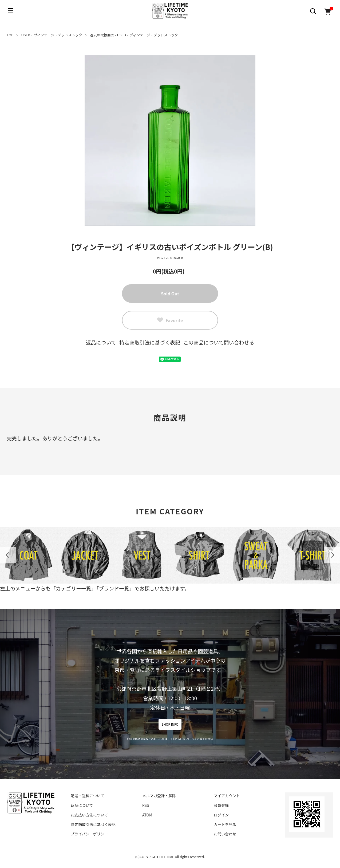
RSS (146, 805)
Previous (8, 555)
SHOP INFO (170, 724)
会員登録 (221, 805)
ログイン (221, 815)
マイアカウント (227, 796)
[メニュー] (11, 11)
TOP (10, 35)
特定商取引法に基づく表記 (150, 342)
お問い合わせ (225, 834)
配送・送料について (88, 796)
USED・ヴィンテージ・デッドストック (52, 35)
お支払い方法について (89, 815)
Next (332, 555)
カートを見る (225, 824)
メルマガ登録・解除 (159, 796)
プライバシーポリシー (89, 834)
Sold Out (170, 294)
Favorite (170, 320)
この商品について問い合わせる (219, 342)
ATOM (147, 815)
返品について (101, 342)
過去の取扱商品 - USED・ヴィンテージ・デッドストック (134, 35)
